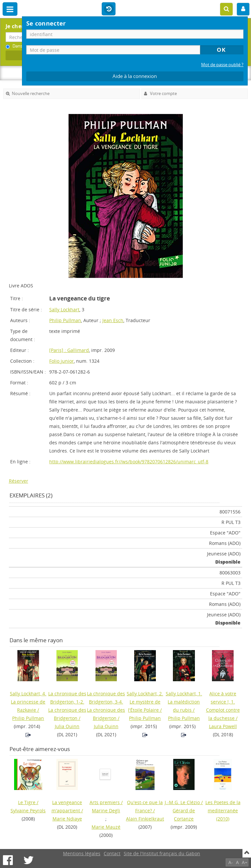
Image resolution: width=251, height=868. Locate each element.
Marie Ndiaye (67, 819)
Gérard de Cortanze (184, 815)
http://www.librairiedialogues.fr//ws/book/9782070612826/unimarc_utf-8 (129, 462)
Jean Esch (113, 320)
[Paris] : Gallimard (69, 350)
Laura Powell (223, 726)
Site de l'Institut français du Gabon (162, 853)
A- (231, 862)
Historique (109, 9)
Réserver (19, 481)
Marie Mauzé (106, 827)
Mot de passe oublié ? (222, 65)
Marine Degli (106, 810)
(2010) (223, 810)
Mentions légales (82, 853)
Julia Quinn (67, 726)
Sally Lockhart (64, 309)
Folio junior (62, 361)
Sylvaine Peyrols (28, 810)
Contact (112, 853)
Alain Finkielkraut (145, 819)
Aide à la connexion (135, 76)
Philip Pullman (65, 320)
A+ (245, 862)
